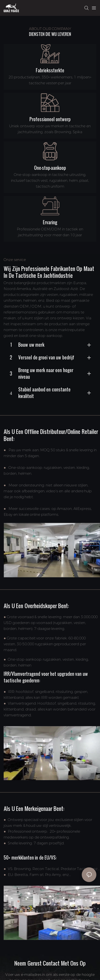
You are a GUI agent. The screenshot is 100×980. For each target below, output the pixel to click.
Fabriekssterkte (50, 70)
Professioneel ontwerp (50, 119)
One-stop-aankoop (50, 168)
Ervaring (50, 222)
